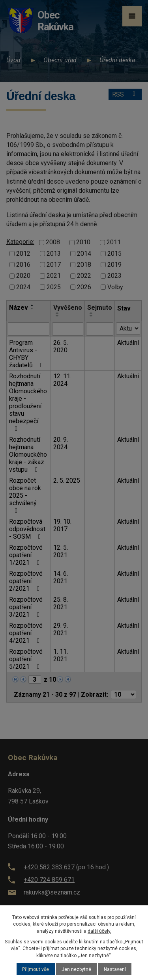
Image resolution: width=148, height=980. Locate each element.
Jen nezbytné (76, 969)
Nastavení (115, 969)
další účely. (99, 931)
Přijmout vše (36, 969)
